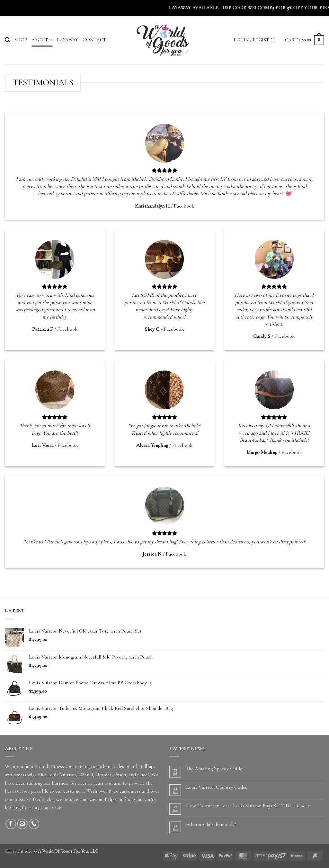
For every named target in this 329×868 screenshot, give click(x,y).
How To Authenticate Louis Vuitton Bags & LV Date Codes (248, 806)
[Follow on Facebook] (11, 824)
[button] (7, 40)
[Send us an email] (22, 824)
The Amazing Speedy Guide (214, 769)
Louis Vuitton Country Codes (217, 787)
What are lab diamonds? (211, 825)
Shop (21, 40)
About (42, 40)
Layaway (67, 40)
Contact (94, 40)
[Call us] (34, 824)
